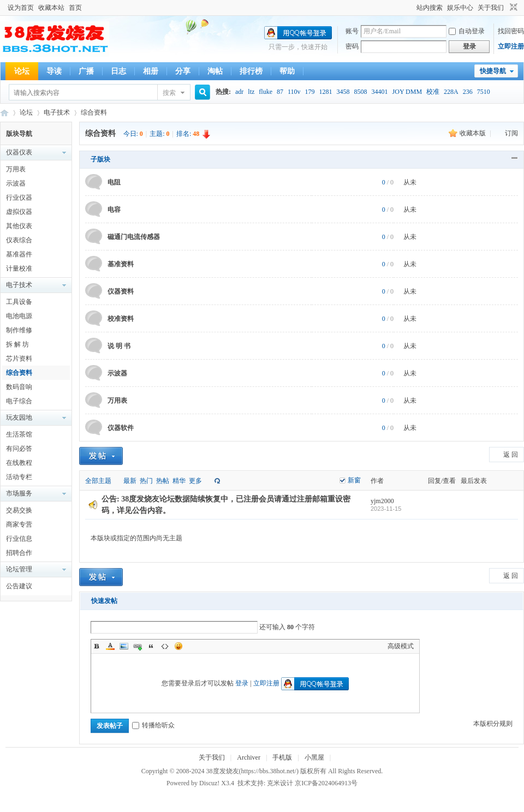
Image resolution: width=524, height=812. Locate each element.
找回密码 (511, 31)
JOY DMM (407, 92)
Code (165, 646)
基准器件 (19, 254)
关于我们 (491, 8)
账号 (352, 31)
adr (239, 92)
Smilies (178, 646)
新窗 (354, 480)
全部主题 (98, 481)
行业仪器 (19, 198)
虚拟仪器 (19, 212)
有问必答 (19, 449)
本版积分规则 (493, 724)
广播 (86, 71)
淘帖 (215, 71)
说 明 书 (119, 346)
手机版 (282, 757)
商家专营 (19, 524)
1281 (326, 92)
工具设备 (19, 302)
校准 (433, 92)
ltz (251, 92)
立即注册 (511, 46)
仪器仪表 (19, 152)
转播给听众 (153, 725)
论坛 (22, 71)
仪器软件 (121, 428)
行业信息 (19, 539)
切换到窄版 (512, 8)
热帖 (163, 481)
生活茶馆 (19, 434)
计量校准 (19, 268)
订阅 (511, 133)
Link (138, 646)
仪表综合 (19, 240)
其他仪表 (19, 226)
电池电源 (19, 316)
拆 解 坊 (17, 344)
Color (110, 646)
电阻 (114, 182)
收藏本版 (474, 133)
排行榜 (251, 71)
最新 (130, 481)
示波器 (16, 183)
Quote (151, 646)
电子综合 (19, 401)
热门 (146, 481)
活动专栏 (19, 477)
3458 (343, 92)
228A (451, 92)
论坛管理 (19, 569)
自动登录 (467, 31)
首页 (75, 8)
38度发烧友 (223, 771)
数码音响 (19, 387)
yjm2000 (382, 501)
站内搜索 (430, 8)
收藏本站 (51, 8)
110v (294, 92)
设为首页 (21, 8)
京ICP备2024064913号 (326, 783)
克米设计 (280, 783)
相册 (151, 71)
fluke (266, 92)
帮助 (287, 71)
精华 (179, 481)
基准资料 (121, 264)
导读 (54, 71)
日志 (118, 71)
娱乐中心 (460, 8)
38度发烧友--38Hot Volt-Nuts (4, 113)
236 (468, 92)
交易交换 (19, 510)
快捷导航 (493, 71)
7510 (484, 92)
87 (280, 92)
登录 (242, 683)
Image (124, 646)
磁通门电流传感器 (134, 237)
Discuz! (209, 783)
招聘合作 (19, 553)
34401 (380, 92)
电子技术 (57, 112)
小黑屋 (314, 757)
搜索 (169, 93)
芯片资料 (19, 359)
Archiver (249, 757)
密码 (352, 46)
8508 (361, 92)
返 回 (511, 455)
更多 (195, 481)
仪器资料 (121, 291)
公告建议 (19, 586)
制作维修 (19, 330)
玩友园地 (19, 417)
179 (310, 92)
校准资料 (121, 319)
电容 (114, 210)
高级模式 (401, 646)
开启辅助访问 (412, 8)
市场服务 (19, 493)
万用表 (16, 169)
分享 (183, 71)
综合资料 (94, 112)
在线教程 (19, 463)
